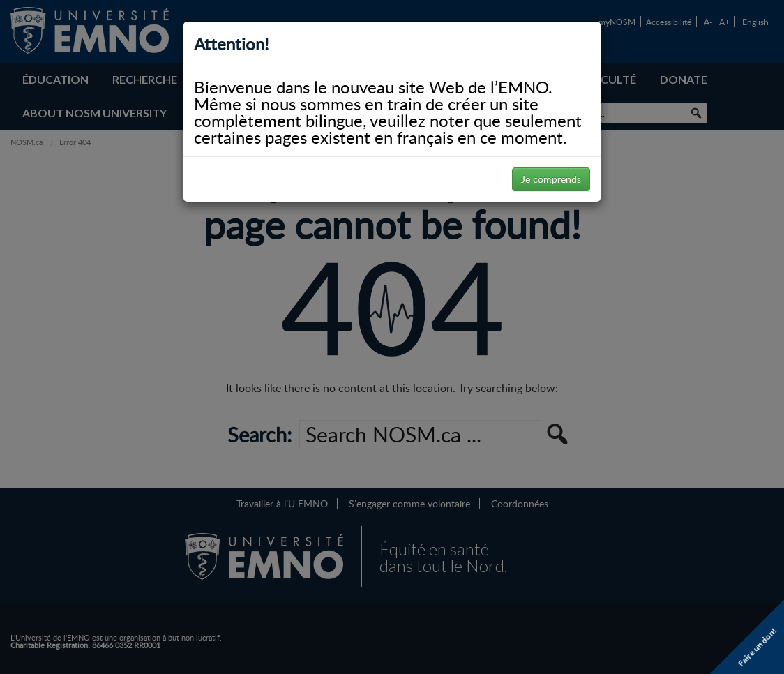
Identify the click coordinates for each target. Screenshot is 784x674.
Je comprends (551, 179)
